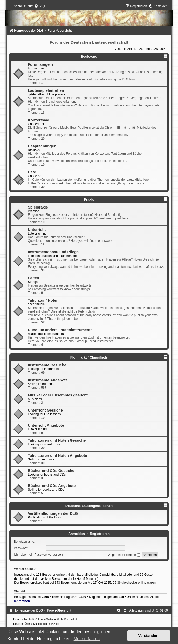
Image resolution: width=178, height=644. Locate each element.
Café (32, 172)
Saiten (33, 278)
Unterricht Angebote (46, 425)
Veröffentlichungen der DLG (53, 513)
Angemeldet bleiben (124, 555)
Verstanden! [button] (149, 636)
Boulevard (89, 57)
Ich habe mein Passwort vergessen (38, 555)
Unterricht (37, 230)
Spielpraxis (38, 207)
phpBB (32, 619)
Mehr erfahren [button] (87, 639)
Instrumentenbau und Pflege (53, 252)
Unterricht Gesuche (45, 410)
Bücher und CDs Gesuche (51, 471)
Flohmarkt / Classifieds (89, 357)
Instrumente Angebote (48, 380)
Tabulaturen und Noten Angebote (57, 456)
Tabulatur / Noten (43, 300)
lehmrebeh (22, 601)
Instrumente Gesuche (47, 365)
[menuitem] (39, 6)
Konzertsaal (38, 120)
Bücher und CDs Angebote (52, 486)
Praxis (89, 200)
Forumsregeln (40, 64)
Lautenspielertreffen (46, 90)
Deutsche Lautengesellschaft (89, 506)
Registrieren (100, 534)
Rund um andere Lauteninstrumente (60, 330)
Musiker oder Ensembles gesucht (58, 395)
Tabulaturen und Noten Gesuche (57, 440)
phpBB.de (53, 624)
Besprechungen (42, 146)
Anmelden (77, 534)
